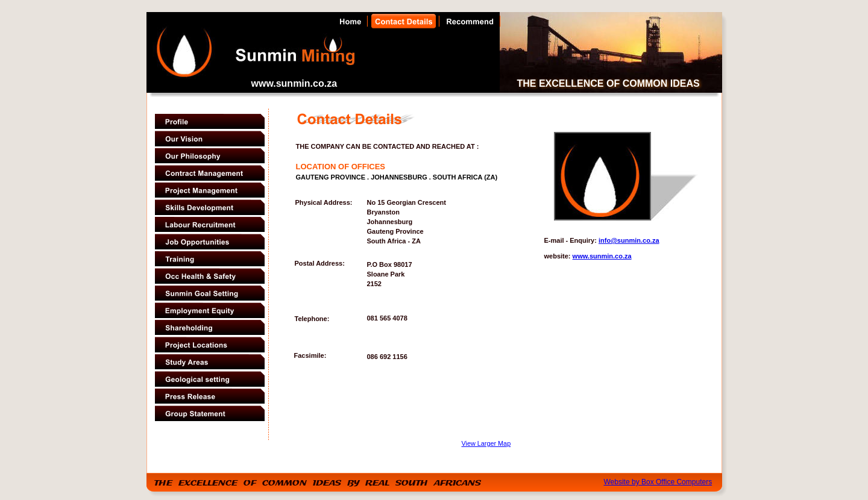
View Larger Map (486, 443)
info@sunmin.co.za (629, 240)
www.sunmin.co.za (602, 256)
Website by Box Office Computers (658, 482)
